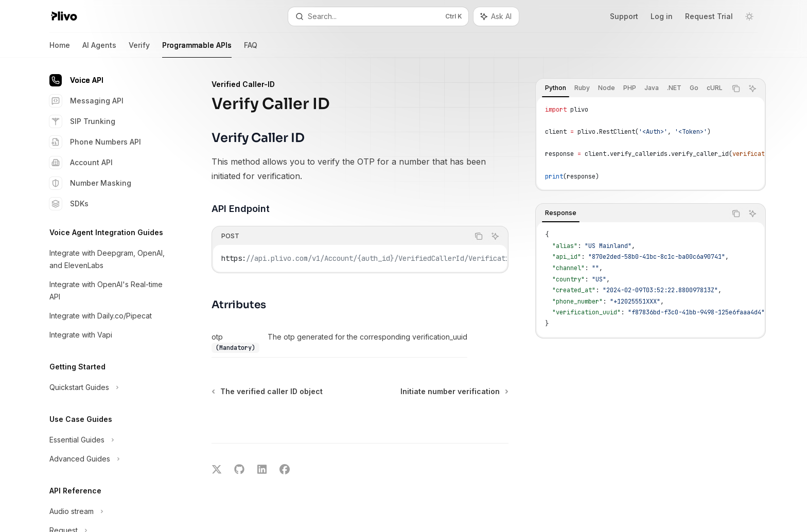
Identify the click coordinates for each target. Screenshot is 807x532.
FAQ (251, 49)
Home (60, 49)
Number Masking (90, 183)
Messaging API (86, 101)
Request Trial (709, 16)
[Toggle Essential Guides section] (107, 440)
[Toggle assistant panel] (496, 16)
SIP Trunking (82, 121)
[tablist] (631, 88)
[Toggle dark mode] (749, 16)
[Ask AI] (752, 88)
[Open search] (378, 16)
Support (624, 16)
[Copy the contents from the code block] (736, 88)
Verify (139, 49)
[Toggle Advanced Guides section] (107, 459)
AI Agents (99, 49)
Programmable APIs (197, 49)
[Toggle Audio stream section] (107, 511)
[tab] (556, 88)
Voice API (76, 80)
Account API (81, 163)
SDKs (69, 204)
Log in (662, 16)
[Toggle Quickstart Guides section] (107, 387)
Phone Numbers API (95, 142)
